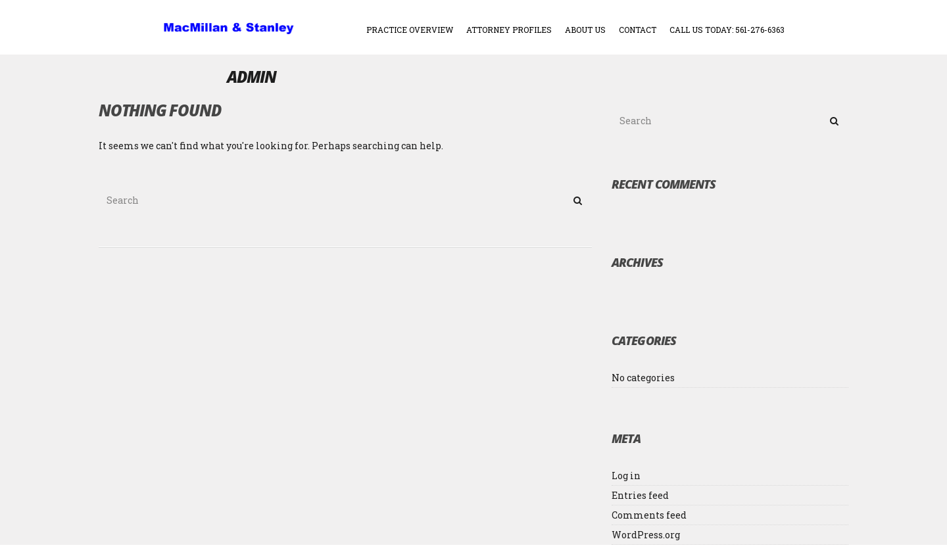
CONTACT (638, 30)
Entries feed (640, 495)
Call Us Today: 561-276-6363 (727, 30)
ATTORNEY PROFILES (509, 30)
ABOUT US (585, 30)
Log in (626, 476)
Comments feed (649, 515)
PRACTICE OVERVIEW (410, 30)
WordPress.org (646, 535)
